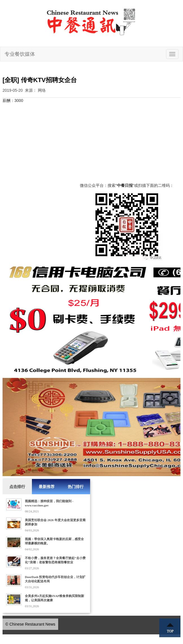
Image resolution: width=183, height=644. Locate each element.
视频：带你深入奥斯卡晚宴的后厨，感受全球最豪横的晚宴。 (54, 541)
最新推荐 (47, 487)
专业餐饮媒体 (20, 54)
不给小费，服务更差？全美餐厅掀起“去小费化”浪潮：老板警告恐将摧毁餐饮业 (55, 560)
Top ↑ (170, 628)
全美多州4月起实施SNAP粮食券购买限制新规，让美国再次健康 (55, 598)
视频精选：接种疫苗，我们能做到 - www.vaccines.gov (49, 503)
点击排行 (17, 487)
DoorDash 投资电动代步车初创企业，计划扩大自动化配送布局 (55, 579)
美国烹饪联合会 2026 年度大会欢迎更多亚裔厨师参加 (55, 522)
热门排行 (76, 487)
